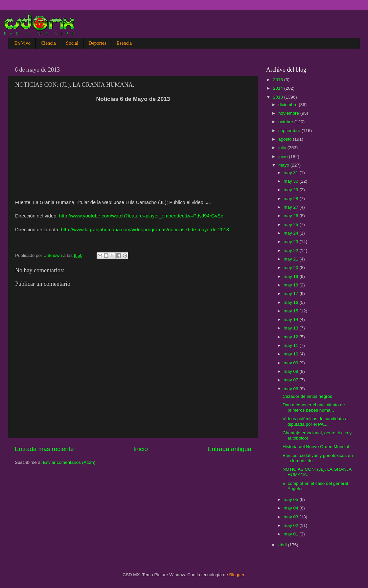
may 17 (291, 294)
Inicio (141, 449)
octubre (286, 122)
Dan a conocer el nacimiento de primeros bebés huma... (314, 407)
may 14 (291, 319)
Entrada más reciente (44, 449)
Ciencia (48, 43)
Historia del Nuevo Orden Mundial (316, 447)
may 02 (291, 525)
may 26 (291, 216)
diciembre (288, 105)
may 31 (291, 173)
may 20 (291, 268)
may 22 (291, 250)
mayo (284, 165)
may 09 (291, 363)
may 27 (291, 207)
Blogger (237, 575)
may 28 (291, 199)
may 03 (291, 517)
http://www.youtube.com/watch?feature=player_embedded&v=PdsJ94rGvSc (141, 216)
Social (72, 43)
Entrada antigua (230, 449)
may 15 (291, 311)
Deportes (97, 43)
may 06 (291, 389)
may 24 (291, 233)
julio (283, 148)
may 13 (291, 328)
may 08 (291, 371)
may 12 (291, 337)
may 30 (291, 181)
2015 (279, 80)
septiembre (290, 131)
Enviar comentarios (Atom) (69, 462)
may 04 (291, 508)
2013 (279, 97)
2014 (279, 88)
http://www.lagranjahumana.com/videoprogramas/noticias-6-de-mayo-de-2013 (145, 230)
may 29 (291, 190)
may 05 (291, 499)
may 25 (291, 225)
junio (284, 157)
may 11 (291, 345)
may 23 (291, 242)
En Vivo (23, 43)
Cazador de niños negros (307, 396)
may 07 (291, 380)
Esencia (124, 43)
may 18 (291, 285)
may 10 (291, 354)
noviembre (289, 113)
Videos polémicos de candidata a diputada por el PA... (315, 421)
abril (283, 545)
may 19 (291, 276)
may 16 (291, 302)
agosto (286, 139)
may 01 (291, 534)
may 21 (291, 259)
